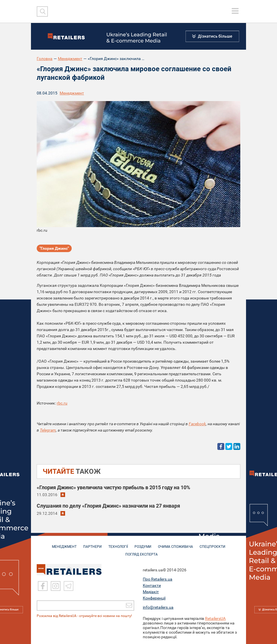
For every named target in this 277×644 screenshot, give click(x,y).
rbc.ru (62, 403)
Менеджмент (70, 59)
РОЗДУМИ (143, 544)
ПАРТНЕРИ (92, 544)
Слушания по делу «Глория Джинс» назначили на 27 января (108, 506)
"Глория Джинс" (54, 248)
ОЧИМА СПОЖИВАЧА (175, 544)
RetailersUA (215, 618)
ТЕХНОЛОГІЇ (118, 544)
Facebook (197, 424)
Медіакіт (151, 591)
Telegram (48, 430)
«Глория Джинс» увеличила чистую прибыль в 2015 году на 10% (113, 487)
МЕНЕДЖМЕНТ (64, 544)
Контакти (152, 585)
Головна (45, 59)
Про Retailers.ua (158, 578)
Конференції (154, 597)
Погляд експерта (142, 552)
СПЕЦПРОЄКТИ (212, 544)
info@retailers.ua (158, 606)
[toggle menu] (235, 11)
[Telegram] (69, 585)
